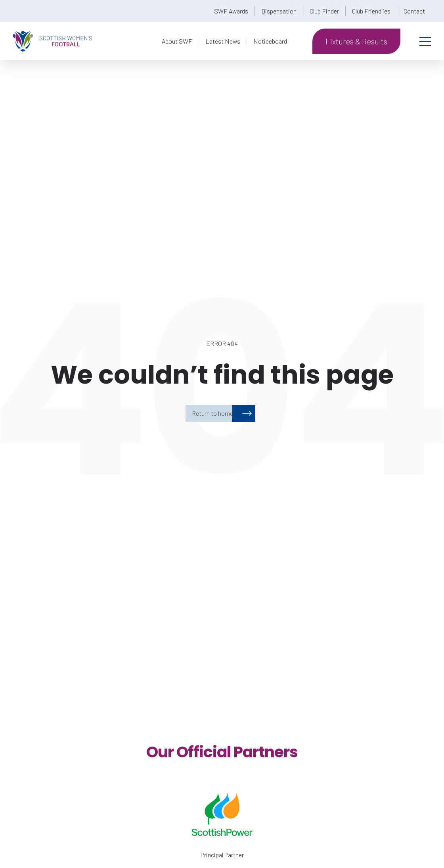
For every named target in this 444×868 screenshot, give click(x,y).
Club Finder (324, 11)
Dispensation (279, 11)
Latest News (223, 41)
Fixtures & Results (356, 41)
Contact (414, 11)
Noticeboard (270, 41)
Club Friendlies (371, 11)
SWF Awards (231, 11)
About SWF (177, 41)
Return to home (212, 413)
